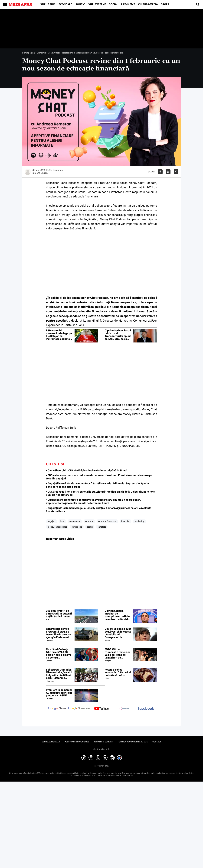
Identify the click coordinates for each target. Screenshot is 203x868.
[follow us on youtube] (101, 709)
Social (113, 4)
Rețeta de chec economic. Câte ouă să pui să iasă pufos (118, 673)
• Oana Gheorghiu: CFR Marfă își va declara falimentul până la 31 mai (87, 470)
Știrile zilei (48, 4)
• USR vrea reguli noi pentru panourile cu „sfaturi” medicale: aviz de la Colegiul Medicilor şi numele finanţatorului (101, 493)
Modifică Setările (101, 749)
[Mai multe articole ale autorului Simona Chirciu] (28, 172)
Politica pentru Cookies (77, 742)
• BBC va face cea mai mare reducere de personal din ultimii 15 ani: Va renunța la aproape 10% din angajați (99, 477)
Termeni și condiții (103, 742)
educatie (89, 521)
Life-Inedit (128, 4)
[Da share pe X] (168, 172)
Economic (65, 4)
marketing (139, 521)
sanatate (102, 527)
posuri (90, 527)
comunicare (75, 521)
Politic (80, 4)
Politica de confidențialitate (133, 742)
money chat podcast (57, 527)
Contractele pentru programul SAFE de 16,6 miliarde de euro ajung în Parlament (58, 633)
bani (62, 521)
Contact (157, 742)
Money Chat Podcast (142, 183)
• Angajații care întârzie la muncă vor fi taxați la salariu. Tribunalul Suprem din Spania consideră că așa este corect (97, 485)
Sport (165, 4)
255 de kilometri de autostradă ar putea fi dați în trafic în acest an (59, 615)
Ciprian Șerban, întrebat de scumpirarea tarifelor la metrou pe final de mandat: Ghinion (118, 615)
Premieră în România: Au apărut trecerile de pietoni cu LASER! (59, 693)
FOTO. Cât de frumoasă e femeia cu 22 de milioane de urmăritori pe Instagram (118, 653)
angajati (51, 521)
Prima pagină (28, 53)
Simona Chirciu (40, 173)
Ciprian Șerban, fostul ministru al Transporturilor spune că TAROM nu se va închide (118, 335)
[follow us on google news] (57, 709)
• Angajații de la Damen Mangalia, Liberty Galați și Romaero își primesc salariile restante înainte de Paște (99, 510)
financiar (125, 521)
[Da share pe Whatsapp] (176, 172)
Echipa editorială (51, 742)
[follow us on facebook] (146, 709)
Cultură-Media (148, 4)
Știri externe (97, 4)
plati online (77, 527)
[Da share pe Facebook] (160, 172)
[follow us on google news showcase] (79, 709)
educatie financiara (107, 521)
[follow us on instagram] (124, 709)
